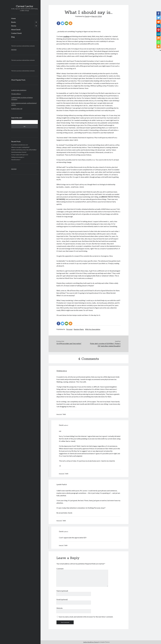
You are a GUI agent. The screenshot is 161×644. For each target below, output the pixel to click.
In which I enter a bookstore (19, 90)
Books (14, 22)
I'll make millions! (16, 94)
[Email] (67, 23)
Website (60, 608)
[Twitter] (62, 23)
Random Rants (79, 329)
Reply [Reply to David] (67, 473)
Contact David (16, 33)
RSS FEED (14, 50)
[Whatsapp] (159, 42)
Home (13, 18)
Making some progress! (18, 157)
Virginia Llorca (62, 371)
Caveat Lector (25, 6)
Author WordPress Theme (91, 642)
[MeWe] (159, 34)
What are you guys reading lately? (20, 147)
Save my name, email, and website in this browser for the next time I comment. (86, 617)
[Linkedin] (159, 26)
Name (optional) (62, 591)
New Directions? (16, 160)
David (87, 16)
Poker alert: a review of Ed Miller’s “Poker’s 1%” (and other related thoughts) (105, 345)
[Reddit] (159, 22)
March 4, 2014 (96, 16)
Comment (60, 569)
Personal (69, 329)
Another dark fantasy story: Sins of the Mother (24, 150)
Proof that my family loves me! (20, 145)
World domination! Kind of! (19, 152)
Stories (14, 26)
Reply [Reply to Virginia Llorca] (64, 414)
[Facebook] (58, 23)
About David (16, 29)
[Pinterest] (159, 30)
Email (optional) (62, 599)
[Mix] (159, 38)
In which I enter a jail (17, 109)
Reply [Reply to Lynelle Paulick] (64, 520)
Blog (13, 37)
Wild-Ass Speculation (93, 329)
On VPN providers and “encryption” (69, 343)
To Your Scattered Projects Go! (20, 155)
